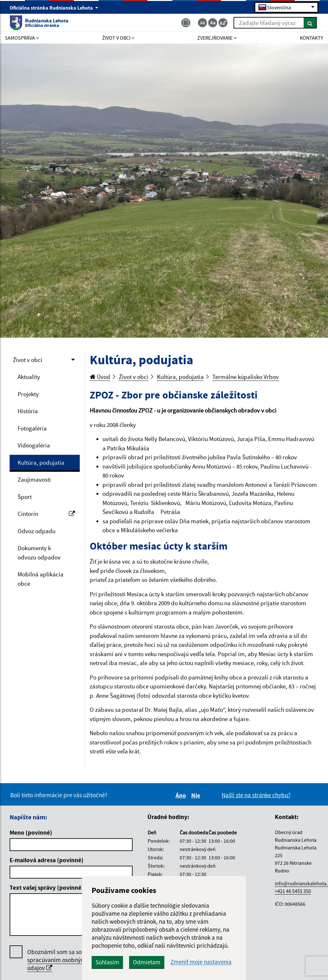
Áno (182, 795)
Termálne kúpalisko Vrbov (246, 377)
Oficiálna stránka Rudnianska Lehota (54, 8)
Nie (197, 795)
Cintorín (46, 514)
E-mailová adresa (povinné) (47, 860)
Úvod (100, 377)
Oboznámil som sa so (57, 960)
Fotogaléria (32, 428)
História (28, 411)
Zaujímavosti (34, 479)
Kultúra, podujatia (41, 462)
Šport (25, 497)
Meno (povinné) (31, 832)
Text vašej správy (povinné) (47, 888)
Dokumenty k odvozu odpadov (39, 553)
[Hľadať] (310, 23)
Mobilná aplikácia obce (41, 579)
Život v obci (28, 360)
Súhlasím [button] (107, 962)
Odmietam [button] (147, 962)
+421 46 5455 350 (293, 891)
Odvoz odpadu (37, 531)
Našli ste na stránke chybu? (256, 795)
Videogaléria (34, 445)
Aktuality (29, 377)
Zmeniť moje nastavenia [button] (201, 962)
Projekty (28, 394)
